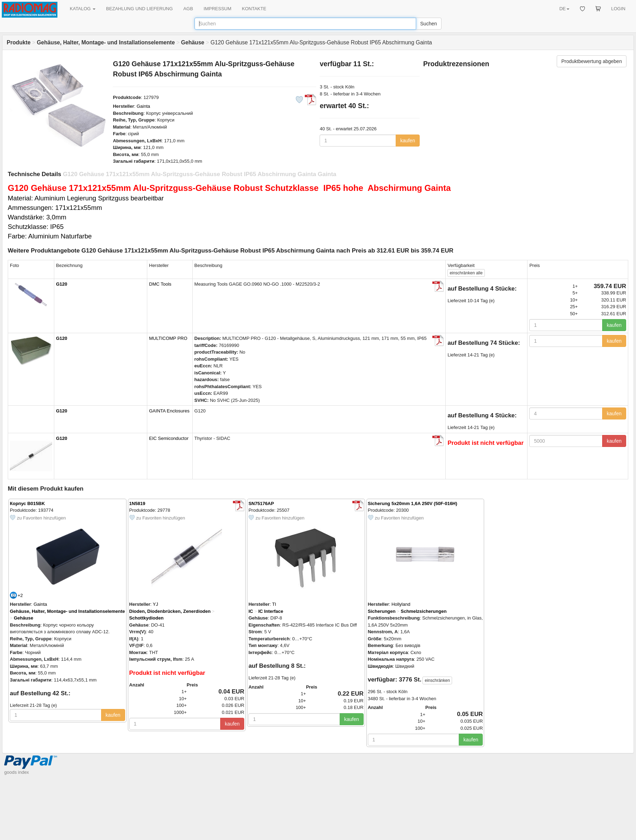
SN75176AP (261, 503)
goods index (17, 772)
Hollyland (401, 604)
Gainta (143, 106)
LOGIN (618, 9)
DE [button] (564, 9)
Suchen (429, 24)
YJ (156, 604)
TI (274, 604)
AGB (188, 9)
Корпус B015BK (27, 503)
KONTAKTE (254, 9)
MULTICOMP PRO (168, 338)
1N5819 (137, 503)
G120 (62, 284)
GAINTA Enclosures (169, 411)
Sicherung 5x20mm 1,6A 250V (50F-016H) (413, 503)
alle (466, 273)
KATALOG (83, 9)
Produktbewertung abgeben (592, 61)
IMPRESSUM (218, 9)
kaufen (408, 141)
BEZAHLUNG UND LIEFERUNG (139, 9)
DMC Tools (160, 284)
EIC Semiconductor (169, 438)
